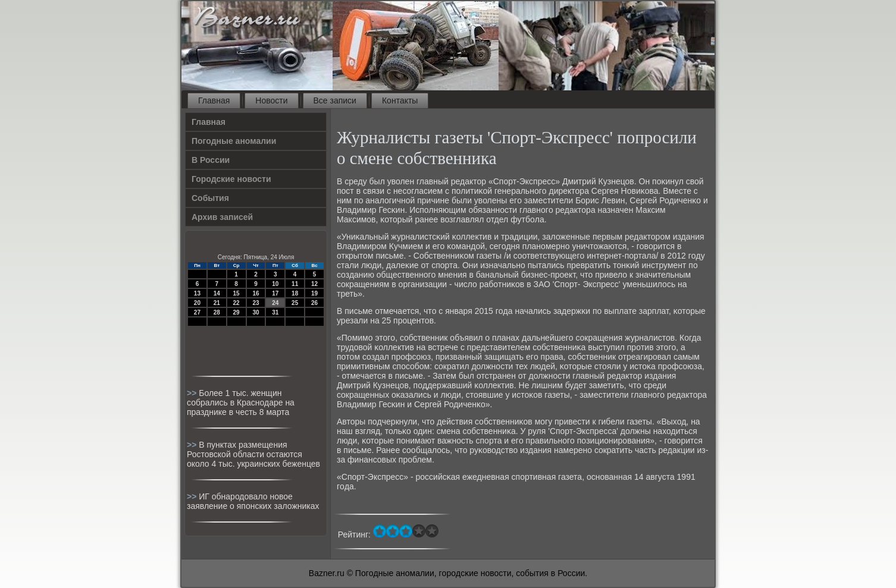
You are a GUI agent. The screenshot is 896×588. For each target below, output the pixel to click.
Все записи (335, 100)
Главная (214, 100)
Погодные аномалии (234, 141)
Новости (271, 100)
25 (295, 303)
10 (275, 284)
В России (211, 160)
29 (236, 312)
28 (217, 312)
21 (217, 303)
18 (295, 293)
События (210, 198)
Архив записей (222, 217)
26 (314, 303)
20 (197, 303)
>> (193, 393)
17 (275, 293)
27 (197, 312)
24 (275, 303)
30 (256, 312)
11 (295, 284)
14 (217, 293)
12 (314, 284)
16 (256, 293)
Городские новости (231, 179)
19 (314, 293)
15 (236, 293)
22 (236, 303)
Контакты (400, 100)
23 (256, 303)
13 (197, 293)
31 (275, 312)
